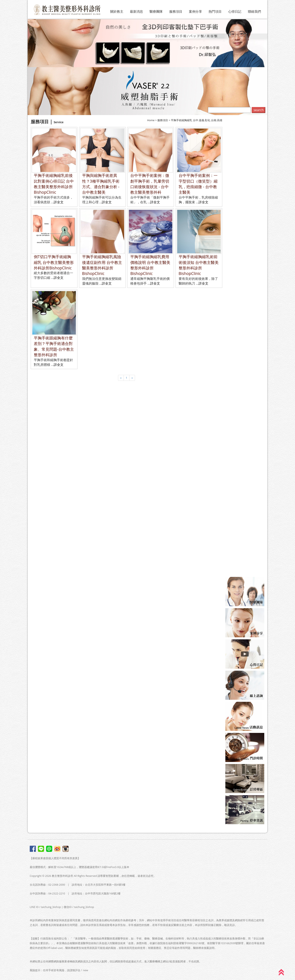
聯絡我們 (254, 11)
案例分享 (195, 11)
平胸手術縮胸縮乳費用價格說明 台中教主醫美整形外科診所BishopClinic (150, 265)
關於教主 (117, 11)
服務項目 (176, 11)
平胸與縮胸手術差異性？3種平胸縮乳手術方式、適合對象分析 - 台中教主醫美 (101, 184)
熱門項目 (215, 11)
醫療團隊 (156, 11)
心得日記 (235, 11)
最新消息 (136, 11)
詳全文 (59, 202)
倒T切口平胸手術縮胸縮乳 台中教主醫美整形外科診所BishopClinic (54, 262)
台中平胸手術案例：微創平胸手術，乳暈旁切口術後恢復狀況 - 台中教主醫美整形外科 (150, 184)
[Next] (132, 378)
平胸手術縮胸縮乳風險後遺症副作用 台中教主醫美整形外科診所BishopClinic (102, 265)
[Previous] (121, 378)
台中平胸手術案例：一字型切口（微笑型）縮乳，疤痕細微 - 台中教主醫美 (198, 184)
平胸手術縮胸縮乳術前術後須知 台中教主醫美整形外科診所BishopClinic (199, 265)
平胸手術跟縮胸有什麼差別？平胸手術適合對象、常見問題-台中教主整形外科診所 (54, 346)
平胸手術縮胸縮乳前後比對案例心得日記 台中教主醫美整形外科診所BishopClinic (54, 184)
